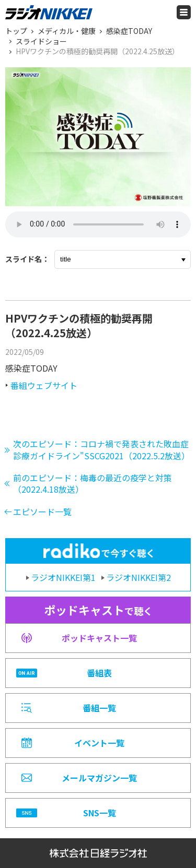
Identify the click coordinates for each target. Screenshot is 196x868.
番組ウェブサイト (44, 385)
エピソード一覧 (42, 512)
